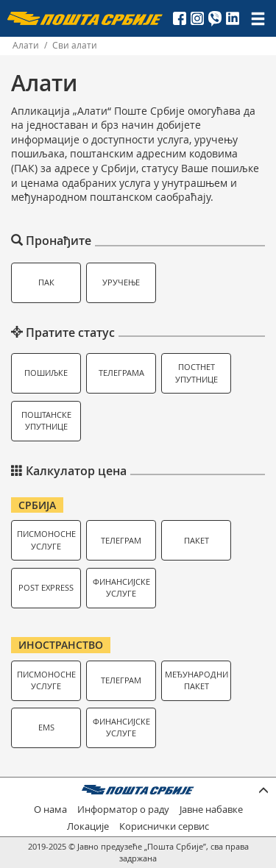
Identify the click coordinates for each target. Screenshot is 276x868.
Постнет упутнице (197, 373)
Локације (88, 826)
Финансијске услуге (121, 588)
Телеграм (121, 540)
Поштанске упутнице (46, 421)
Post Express (46, 587)
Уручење (121, 282)
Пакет (197, 540)
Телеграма (121, 373)
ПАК (46, 282)
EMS (46, 727)
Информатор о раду (123, 810)
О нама (50, 810)
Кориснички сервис (164, 826)
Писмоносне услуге (46, 540)
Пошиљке (46, 373)
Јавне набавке (211, 810)
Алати (26, 45)
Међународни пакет (197, 680)
